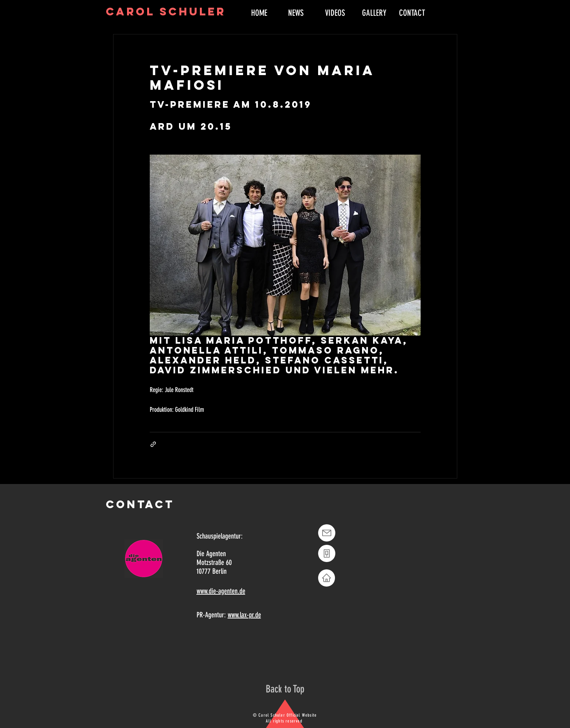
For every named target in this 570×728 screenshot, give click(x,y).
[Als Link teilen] (153, 444)
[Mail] (327, 533)
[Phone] (327, 553)
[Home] (327, 578)
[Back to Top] (285, 689)
